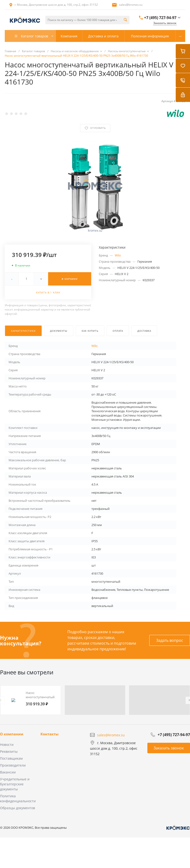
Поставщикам (11, 758)
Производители (13, 765)
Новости (7, 745)
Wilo (118, 255)
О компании (12, 734)
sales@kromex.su (131, 5)
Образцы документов (17, 808)
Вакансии (8, 772)
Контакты (50, 734)
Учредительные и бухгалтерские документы (15, 784)
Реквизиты (9, 751)
